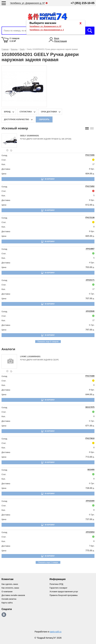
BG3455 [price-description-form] (91, 470)
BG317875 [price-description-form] (90, 407)
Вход (57, 38)
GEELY (23, 136)
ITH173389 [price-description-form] (90, 376)
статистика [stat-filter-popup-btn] (26, 112)
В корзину (50, 179)
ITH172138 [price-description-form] (90, 218)
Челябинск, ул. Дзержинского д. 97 (45, 26)
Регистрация (61, 41)
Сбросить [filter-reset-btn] (44, 119)
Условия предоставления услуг (64, 592)
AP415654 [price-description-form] (90, 532)
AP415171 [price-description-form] (90, 280)
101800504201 (33, 136)
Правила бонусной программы (64, 595)
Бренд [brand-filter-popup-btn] (7, 112)
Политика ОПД (56, 584)
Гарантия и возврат (59, 588)
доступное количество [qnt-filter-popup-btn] (17, 119)
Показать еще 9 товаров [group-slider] (48, 342)
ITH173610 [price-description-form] (90, 438)
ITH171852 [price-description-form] (90, 186)
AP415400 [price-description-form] (90, 501)
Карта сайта (7, 603)
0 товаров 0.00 (15, 40)
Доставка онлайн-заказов (13, 595)
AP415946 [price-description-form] (90, 311)
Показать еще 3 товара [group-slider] (48, 562)
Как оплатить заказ (10, 588)
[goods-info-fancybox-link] (7, 150)
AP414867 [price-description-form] (90, 249)
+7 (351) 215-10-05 (82, 3)
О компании (7, 592)
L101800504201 (34, 357)
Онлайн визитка (9, 599)
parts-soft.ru (56, 632)
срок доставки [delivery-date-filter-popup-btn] (49, 112)
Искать (90, 31)
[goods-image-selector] (10, 140)
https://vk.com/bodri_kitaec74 (4, 615)
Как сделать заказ (10, 584)
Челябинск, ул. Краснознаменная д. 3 (47, 30)
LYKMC (24, 357)
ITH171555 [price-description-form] (90, 155)
